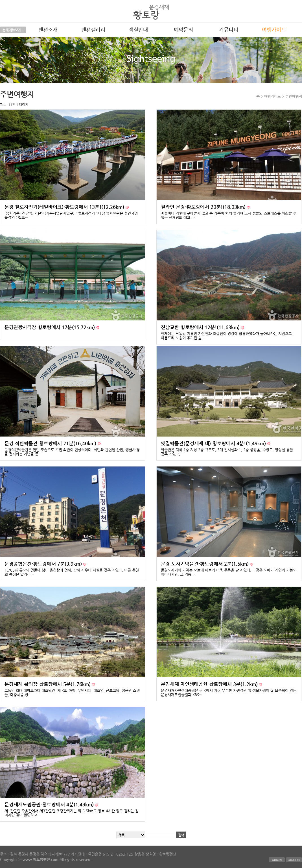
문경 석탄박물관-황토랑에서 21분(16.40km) (51, 443)
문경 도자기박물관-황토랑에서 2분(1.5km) (205, 564)
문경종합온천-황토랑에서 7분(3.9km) (44, 564)
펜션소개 (48, 30)
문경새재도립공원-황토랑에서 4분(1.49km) (50, 805)
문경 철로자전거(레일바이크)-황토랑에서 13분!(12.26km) (65, 207)
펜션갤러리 (93, 30)
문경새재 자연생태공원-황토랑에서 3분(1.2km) (210, 684)
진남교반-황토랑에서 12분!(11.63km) (201, 327)
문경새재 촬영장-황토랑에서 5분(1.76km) (48, 684)
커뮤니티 (229, 30)
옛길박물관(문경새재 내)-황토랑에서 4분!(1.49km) (214, 443)
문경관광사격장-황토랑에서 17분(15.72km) (50, 327)
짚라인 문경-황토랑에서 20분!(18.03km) (204, 207)
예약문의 (183, 30)
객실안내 (138, 30)
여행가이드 (274, 30)
